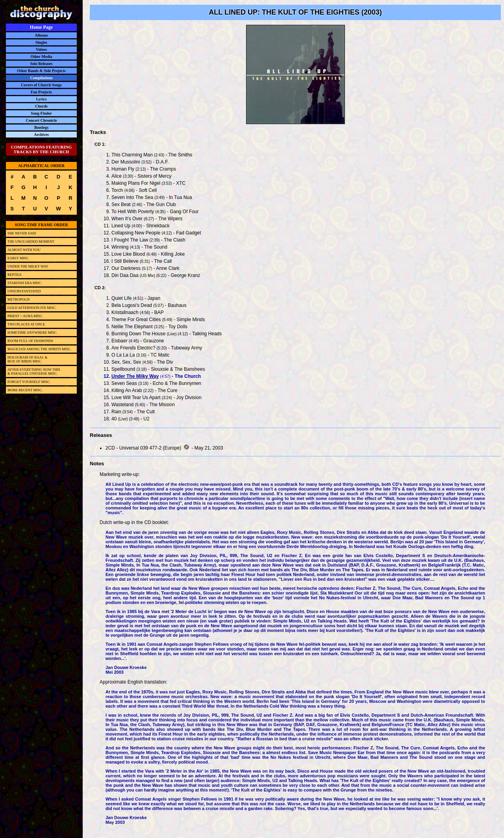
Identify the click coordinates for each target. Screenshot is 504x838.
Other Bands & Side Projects (41, 71)
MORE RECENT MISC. (25, 390)
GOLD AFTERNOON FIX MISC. (32, 308)
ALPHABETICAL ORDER (41, 166)
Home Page (41, 27)
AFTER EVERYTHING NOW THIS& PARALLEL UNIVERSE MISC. (34, 372)
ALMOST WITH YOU (24, 250)
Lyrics (42, 99)
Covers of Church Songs (41, 85)
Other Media (41, 57)
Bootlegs (41, 127)
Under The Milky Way (135, 376)
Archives (41, 135)
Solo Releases (42, 64)
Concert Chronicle (42, 120)
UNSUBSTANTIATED (24, 291)
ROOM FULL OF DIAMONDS (30, 341)
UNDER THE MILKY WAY (28, 266)
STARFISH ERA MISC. (25, 283)
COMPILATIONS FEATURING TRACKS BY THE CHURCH (42, 149)
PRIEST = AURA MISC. (25, 316)
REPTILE (15, 275)
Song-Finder (41, 113)
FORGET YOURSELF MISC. (29, 382)
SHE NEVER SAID (22, 233)
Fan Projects (41, 92)
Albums (41, 35)
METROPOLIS (19, 299)
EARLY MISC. (18, 258)
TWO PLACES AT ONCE (26, 324)
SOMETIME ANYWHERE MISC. (32, 333)
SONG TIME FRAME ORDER (41, 225)
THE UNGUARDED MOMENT (31, 242)
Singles (41, 42)
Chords (41, 106)
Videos (42, 49)
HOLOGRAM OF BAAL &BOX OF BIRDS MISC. (27, 359)
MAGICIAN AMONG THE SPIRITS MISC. (40, 349)
